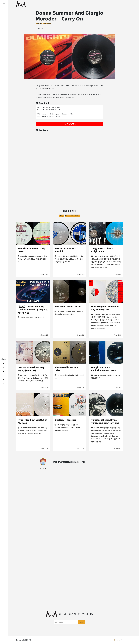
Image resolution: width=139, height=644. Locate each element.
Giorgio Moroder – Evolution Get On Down (104, 369)
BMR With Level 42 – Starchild (65, 250)
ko (41, 23)
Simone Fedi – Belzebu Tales (67, 369)
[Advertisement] (69, 184)
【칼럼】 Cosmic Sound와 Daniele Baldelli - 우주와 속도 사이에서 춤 (33, 309)
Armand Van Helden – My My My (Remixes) (31, 369)
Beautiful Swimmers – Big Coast (32, 250)
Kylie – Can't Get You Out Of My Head (33, 421)
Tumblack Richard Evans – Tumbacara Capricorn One (105, 421)
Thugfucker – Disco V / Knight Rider (103, 250)
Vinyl (38, 23)
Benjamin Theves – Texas (68, 306)
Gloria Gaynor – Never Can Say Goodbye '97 (105, 308)
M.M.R (116, 640)
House (49, 23)
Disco (45, 23)
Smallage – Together (65, 420)
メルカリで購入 (69, 124)
